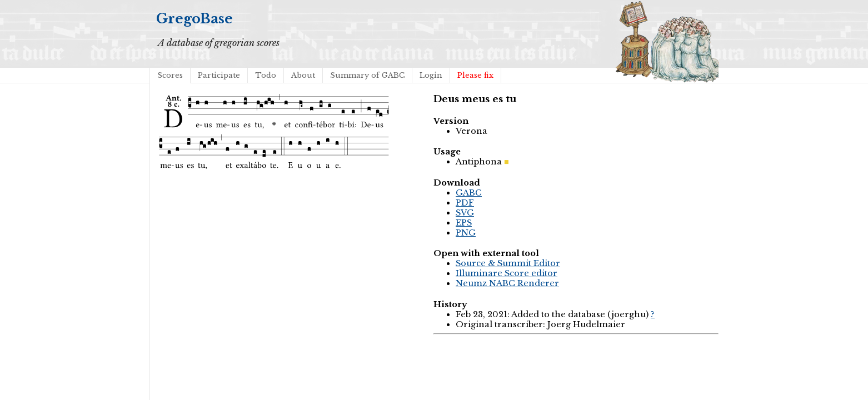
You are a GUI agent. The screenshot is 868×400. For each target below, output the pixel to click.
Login (431, 75)
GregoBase (194, 19)
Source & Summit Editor (508, 263)
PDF (465, 203)
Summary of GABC (367, 75)
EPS (464, 223)
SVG (465, 213)
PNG (466, 233)
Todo (266, 75)
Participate (219, 75)
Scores (170, 75)
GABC (469, 193)
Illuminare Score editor (507, 273)
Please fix (475, 75)
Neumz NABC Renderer (507, 283)
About (303, 75)
